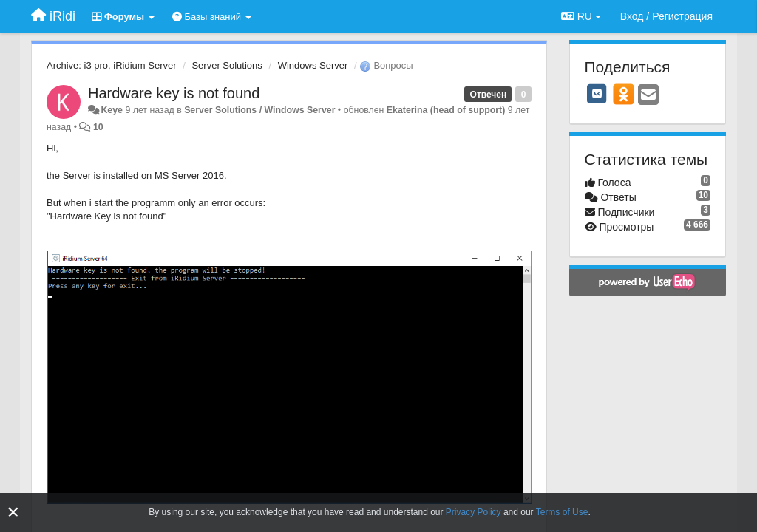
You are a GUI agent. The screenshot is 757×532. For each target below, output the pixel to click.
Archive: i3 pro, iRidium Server (112, 65)
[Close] (13, 512)
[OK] (624, 94)
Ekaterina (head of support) (446, 110)
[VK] (597, 94)
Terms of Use (562, 512)
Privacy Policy (473, 512)
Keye (112, 110)
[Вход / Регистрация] (666, 16)
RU (581, 16)
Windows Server (313, 65)
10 (98, 127)
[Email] (648, 96)
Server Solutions (227, 65)
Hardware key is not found (174, 93)
